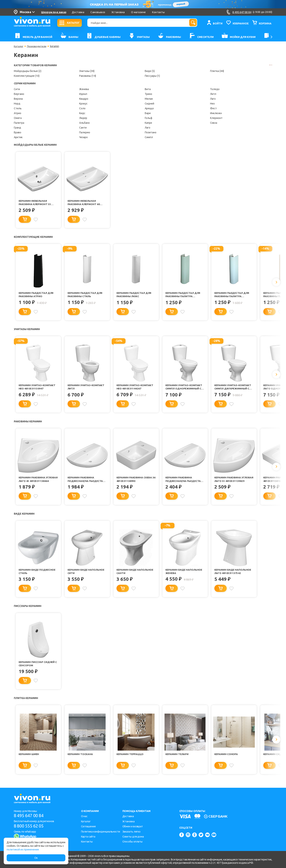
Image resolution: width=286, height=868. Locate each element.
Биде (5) (150, 71)
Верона (18, 99)
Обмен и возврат (133, 826)
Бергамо (19, 94)
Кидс (82, 113)
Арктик (18, 137)
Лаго (148, 128)
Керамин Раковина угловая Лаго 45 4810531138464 (32, 481)
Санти (83, 128)
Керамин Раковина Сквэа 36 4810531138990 (135, 481)
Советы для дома (133, 837)
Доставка (78, 12)
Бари (148, 113)
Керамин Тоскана (81, 758)
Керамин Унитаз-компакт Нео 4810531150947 (37, 388)
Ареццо (149, 108)
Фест (213, 108)
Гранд (17, 128)
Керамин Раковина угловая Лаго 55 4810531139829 (228, 481)
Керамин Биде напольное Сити (87, 574)
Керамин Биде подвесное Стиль (38, 574)
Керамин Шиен (29, 758)
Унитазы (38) (87, 71)
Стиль (18, 108)
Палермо (85, 132)
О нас (84, 816)
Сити (17, 89)
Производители (37, 46)
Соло (82, 108)
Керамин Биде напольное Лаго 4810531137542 (233, 574)
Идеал (83, 94)
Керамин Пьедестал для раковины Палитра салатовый (183, 296)
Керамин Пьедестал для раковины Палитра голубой (232, 296)
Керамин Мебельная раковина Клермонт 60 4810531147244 (84, 203)
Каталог (19, 46)
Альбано (84, 123)
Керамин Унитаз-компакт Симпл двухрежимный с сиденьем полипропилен (233, 388)
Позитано (151, 132)
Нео (212, 104)
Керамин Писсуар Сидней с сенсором (38, 667)
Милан (149, 99)
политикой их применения (23, 850)
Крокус (83, 104)
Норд (17, 104)
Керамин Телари (177, 758)
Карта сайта (88, 837)
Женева (84, 89)
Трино (148, 94)
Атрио (18, 113)
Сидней (149, 104)
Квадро (84, 99)
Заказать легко (132, 832)
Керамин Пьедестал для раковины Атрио (37, 295)
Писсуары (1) (152, 76)
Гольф (149, 118)
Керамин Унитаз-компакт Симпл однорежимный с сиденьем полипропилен (184, 388)
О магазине (138, 12)
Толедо (215, 89)
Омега (18, 118)
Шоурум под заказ (54, 12)
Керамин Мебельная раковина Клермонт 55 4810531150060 (35, 203)
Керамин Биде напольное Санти (136, 574)
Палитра (19, 123)
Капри (148, 123)
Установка (118, 12)
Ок (36, 858)
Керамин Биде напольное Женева (184, 574)
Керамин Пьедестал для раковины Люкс (134, 295)
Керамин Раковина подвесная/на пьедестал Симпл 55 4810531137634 (87, 481)
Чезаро (83, 137)
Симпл (149, 137)
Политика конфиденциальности (101, 832)
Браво (18, 132)
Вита (148, 89)
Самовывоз (98, 12)
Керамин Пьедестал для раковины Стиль (85, 295)
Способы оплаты (133, 842)
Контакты (158, 12)
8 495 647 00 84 (30, 816)
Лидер (83, 118)
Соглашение (88, 826)
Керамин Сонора (226, 758)
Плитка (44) (217, 71)
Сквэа (214, 123)
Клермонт (216, 118)
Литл (213, 94)
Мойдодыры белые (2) (28, 71)
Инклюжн (216, 113)
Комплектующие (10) (27, 76)
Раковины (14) (88, 76)
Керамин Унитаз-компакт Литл (86, 388)
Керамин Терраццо (130, 758)
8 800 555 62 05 (30, 826)
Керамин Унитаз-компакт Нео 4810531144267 (135, 388)
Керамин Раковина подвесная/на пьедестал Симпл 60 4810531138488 (185, 481)
